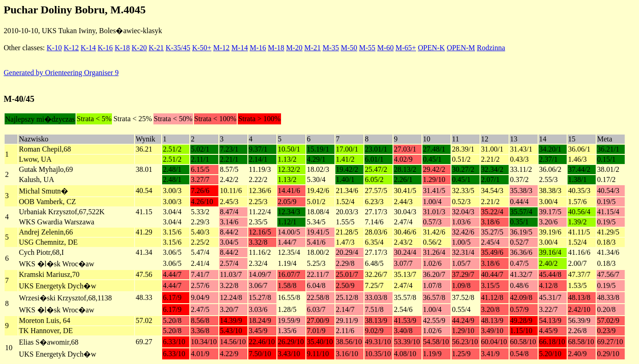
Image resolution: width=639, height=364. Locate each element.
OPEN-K (431, 48)
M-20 (294, 48)
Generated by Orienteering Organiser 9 (61, 73)
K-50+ (202, 48)
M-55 (367, 48)
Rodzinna (491, 48)
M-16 (258, 48)
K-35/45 (178, 48)
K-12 (71, 48)
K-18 (122, 48)
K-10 (54, 48)
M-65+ (406, 48)
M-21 (313, 48)
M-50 (349, 48)
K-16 (105, 48)
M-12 (222, 48)
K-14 (88, 48)
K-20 (139, 48)
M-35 (331, 48)
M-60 (386, 48)
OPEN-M (461, 48)
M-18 (276, 48)
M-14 (240, 48)
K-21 (156, 48)
